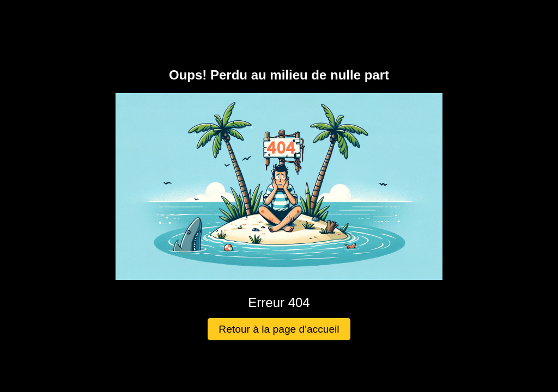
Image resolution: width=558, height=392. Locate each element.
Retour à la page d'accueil (279, 329)
